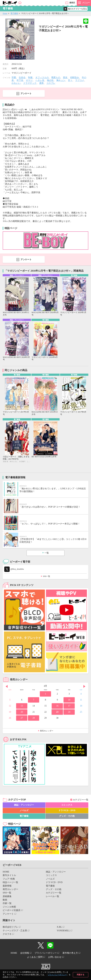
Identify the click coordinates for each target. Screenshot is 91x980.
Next (84, 686)
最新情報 (7, 886)
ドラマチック (30, 83)
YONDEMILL (63, 931)
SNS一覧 (46, 576)
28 (34, 718)
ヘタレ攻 (40, 80)
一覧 (47, 553)
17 (69, 706)
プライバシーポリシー (57, 975)
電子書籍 (14, 13)
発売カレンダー (47, 731)
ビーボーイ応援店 (12, 910)
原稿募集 (7, 896)
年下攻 (20, 80)
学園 (14, 77)
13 (22, 706)
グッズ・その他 (67, 816)
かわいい (16, 83)
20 (22, 712)
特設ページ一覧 (10, 882)
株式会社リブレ (10, 927)
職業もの (56, 77)
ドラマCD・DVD (67, 810)
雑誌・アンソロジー (24, 805)
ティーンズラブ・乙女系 (15, 931)
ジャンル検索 (9, 907)
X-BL (59, 927)
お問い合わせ (55, 957)
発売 (72, 3)
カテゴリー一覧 (81, 800)
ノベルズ (24, 810)
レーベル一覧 (52, 896)
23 (57, 712)
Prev (7, 686)
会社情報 (25, 953)
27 (22, 718)
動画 (5, 900)
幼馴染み (75, 77)
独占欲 (50, 80)
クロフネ (7, 934)
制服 (30, 77)
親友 (65, 77)
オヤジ (29, 80)
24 (69, 712)
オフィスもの (42, 77)
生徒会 (22, 77)
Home (5, 13)
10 (69, 700)
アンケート (26, 94)
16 (57, 706)
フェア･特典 (9, 879)
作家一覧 (7, 903)
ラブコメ (80, 80)
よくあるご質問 (35, 957)
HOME (6, 872)
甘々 (70, 80)
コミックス (67, 805)
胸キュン (61, 80)
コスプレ (51, 83)
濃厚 (41, 83)
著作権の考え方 (70, 953)
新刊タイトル (9, 875)
